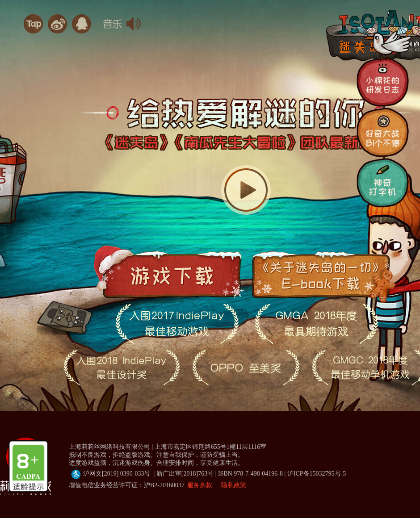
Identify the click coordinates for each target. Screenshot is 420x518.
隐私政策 (234, 485)
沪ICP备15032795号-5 (317, 474)
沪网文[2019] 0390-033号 (178, 474)
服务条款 (200, 485)
